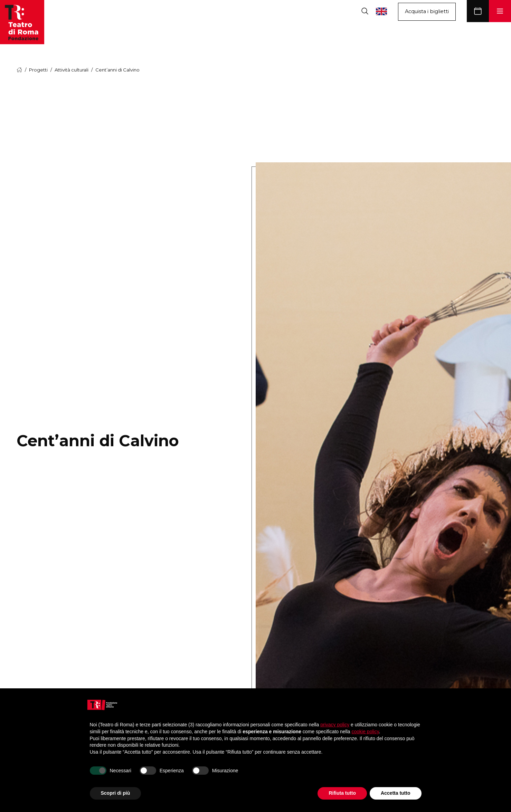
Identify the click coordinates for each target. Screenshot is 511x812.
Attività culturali (72, 70)
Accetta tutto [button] (396, 793)
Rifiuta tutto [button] (342, 793)
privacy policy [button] (335, 725)
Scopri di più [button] (116, 793)
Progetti (38, 70)
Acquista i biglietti (427, 11)
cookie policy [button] (365, 732)
